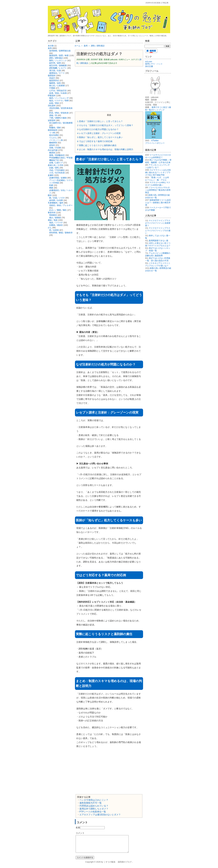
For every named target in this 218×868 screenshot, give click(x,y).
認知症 (52, 145)
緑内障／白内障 (56, 200)
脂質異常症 (54, 81)
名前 (78, 828)
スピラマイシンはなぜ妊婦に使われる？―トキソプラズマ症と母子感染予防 (158, 172)
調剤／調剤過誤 (56, 58)
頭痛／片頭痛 (55, 148)
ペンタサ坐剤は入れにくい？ (94, 800)
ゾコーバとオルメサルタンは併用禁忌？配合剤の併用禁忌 (158, 190)
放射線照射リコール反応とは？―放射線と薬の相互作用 (158, 203)
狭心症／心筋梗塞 (57, 86)
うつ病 (52, 133)
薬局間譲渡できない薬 (158, 241)
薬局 (50, 48)
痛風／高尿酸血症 (57, 155)
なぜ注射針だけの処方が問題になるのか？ (98, 129)
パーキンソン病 (56, 140)
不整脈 (52, 88)
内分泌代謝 (53, 150)
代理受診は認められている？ (94, 806)
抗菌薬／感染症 (56, 225)
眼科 (50, 195)
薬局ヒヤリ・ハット (154, 64)
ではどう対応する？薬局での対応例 (95, 141)
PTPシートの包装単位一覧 (93, 812)
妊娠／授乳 (54, 168)
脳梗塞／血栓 (55, 83)
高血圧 (52, 78)
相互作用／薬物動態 (58, 65)
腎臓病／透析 (55, 128)
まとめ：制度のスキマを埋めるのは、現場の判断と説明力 (105, 149)
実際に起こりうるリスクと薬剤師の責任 (97, 145)
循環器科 (52, 75)
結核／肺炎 (54, 103)
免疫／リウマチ (56, 223)
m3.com (149, 62)
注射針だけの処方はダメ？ (99, 54)
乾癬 (51, 185)
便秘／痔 (53, 115)
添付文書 (149, 66)
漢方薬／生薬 (55, 70)
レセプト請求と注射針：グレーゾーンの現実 (99, 133)
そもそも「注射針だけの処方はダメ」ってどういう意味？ (105, 125)
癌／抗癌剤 (54, 230)
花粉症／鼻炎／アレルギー (61, 205)
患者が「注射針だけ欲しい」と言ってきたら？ (100, 121)
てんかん (53, 138)
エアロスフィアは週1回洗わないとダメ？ (100, 815)
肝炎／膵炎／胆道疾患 (59, 113)
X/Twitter (155, 141)
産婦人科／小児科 (56, 165)
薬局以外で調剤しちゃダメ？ (94, 809)
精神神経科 (53, 130)
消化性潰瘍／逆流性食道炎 (61, 108)
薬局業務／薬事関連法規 (60, 51)
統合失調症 (54, 135)
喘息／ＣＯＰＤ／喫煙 (59, 101)
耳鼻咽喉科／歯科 (56, 203)
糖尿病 (52, 153)
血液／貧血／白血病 (58, 93)
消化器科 (52, 106)
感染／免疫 (53, 220)
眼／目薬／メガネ (57, 198)
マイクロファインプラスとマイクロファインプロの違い (158, 231)
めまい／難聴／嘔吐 (58, 210)
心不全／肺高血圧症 (58, 91)
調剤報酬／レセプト (58, 68)
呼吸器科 (52, 96)
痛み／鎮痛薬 (55, 218)
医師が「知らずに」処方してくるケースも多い (100, 137)
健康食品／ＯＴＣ (57, 73)
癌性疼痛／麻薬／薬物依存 (61, 233)
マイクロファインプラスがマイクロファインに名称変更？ (158, 223)
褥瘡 (51, 188)
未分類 (51, 46)
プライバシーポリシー (155, 143)
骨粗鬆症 (53, 215)
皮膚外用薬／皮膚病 (58, 178)
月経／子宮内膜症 (57, 170)
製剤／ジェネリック (58, 60)
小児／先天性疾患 (57, 173)
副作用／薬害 (55, 63)
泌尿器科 (52, 120)
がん (50, 228)
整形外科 (52, 213)
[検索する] (154, 46)
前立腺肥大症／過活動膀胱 (61, 123)
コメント (80, 833)
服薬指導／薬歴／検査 (59, 55)
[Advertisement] (109, 89)
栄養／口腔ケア (56, 163)
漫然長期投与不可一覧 (91, 803)
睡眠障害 (53, 143)
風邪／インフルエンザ (59, 98)
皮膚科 (51, 175)
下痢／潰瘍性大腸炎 (58, 118)
